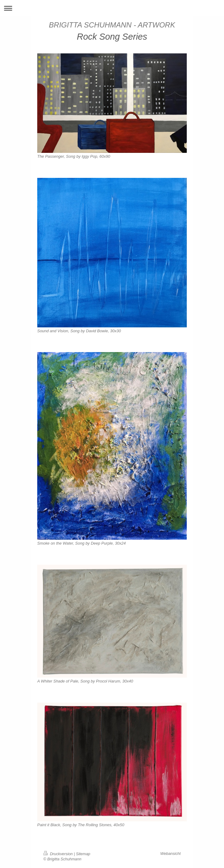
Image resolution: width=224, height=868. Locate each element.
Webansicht (170, 854)
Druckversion (59, 854)
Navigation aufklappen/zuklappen (112, 8)
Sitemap (83, 854)
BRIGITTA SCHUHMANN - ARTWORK (112, 25)
